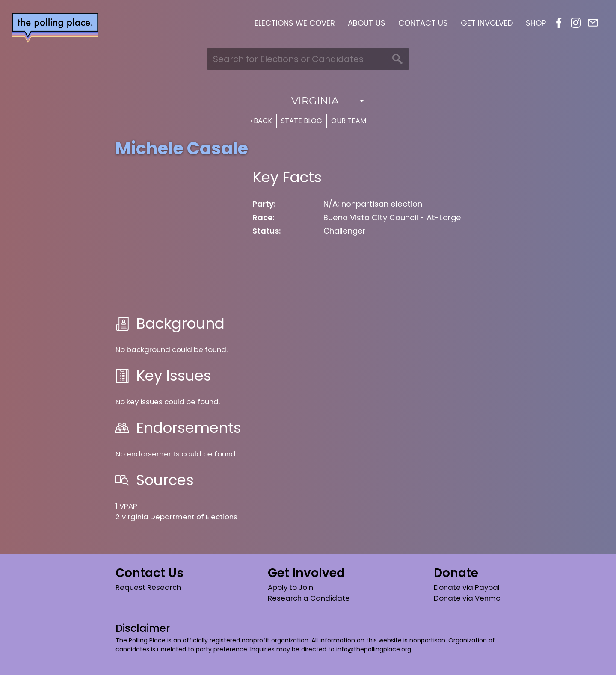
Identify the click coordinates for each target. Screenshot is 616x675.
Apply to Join (290, 587)
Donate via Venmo (467, 598)
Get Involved (487, 23)
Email (593, 23)
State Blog (302, 121)
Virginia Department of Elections (179, 517)
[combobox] (308, 101)
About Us (367, 23)
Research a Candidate (309, 598)
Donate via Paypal (467, 587)
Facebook (559, 23)
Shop (536, 23)
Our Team (349, 121)
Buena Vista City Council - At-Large (392, 218)
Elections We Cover (295, 23)
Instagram (576, 23)
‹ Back (261, 121)
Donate (456, 573)
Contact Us (423, 23)
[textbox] (308, 101)
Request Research (148, 587)
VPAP (128, 506)
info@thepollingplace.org (374, 649)
